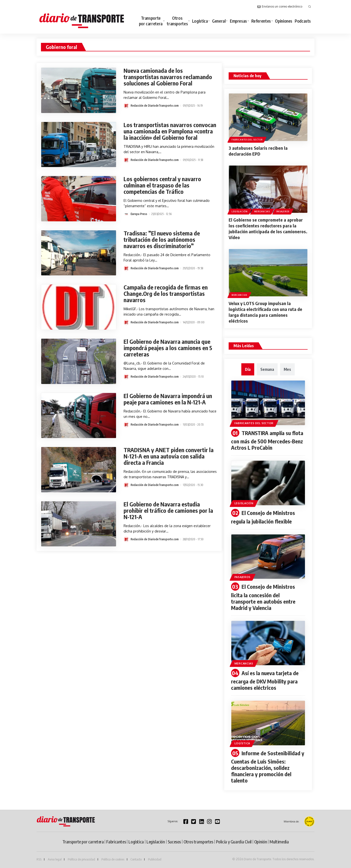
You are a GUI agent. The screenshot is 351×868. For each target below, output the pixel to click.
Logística (242, 743)
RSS (39, 859)
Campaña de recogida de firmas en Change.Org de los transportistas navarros (166, 294)
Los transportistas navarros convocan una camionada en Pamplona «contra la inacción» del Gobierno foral (170, 131)
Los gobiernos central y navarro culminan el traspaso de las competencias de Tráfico (162, 185)
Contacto (136, 859)
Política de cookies (113, 859)
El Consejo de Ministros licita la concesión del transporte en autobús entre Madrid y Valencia (263, 597)
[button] (310, 7)
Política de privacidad (81, 859)
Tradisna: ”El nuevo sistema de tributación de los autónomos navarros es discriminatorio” (162, 239)
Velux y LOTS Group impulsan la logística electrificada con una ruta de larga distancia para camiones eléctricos (265, 312)
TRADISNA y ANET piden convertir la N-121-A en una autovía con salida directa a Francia (169, 456)
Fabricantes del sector (247, 140)
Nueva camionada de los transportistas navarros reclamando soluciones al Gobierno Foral (168, 77)
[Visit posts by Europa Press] (126, 214)
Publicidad (155, 859)
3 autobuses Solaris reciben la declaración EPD (258, 151)
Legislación (240, 211)
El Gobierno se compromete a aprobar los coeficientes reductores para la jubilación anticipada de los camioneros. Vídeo (268, 229)
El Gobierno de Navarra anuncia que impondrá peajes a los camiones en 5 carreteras (168, 348)
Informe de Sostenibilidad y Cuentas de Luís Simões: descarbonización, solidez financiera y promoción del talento (268, 767)
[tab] (248, 369)
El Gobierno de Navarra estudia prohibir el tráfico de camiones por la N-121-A (168, 510)
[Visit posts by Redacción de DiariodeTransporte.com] (126, 106)
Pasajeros (283, 211)
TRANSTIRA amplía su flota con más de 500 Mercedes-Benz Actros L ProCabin (267, 440)
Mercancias (262, 211)
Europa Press (139, 214)
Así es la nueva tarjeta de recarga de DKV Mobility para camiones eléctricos (265, 680)
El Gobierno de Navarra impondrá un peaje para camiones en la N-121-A (168, 399)
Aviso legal (55, 859)
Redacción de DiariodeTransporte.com (155, 106)
